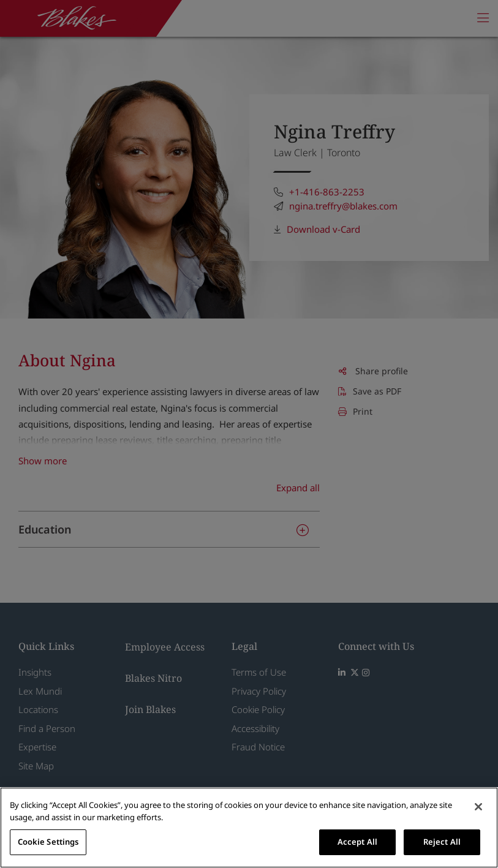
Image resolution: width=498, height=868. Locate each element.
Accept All (357, 842)
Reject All (442, 842)
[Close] (478, 807)
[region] (249, 828)
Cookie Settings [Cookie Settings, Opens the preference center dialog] (48, 842)
